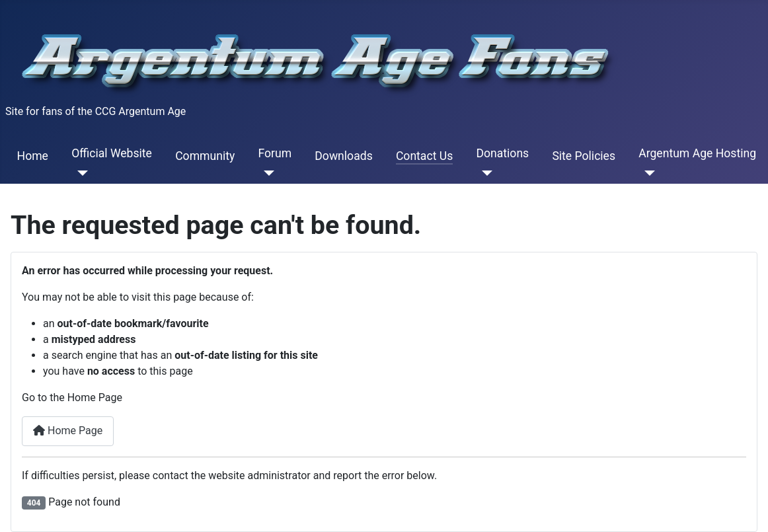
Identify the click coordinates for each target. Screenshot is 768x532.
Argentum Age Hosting (697, 153)
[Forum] (266, 173)
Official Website (112, 153)
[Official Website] (80, 173)
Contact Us (424, 156)
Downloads (343, 156)
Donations (502, 153)
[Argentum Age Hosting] (647, 173)
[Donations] (484, 173)
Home (33, 156)
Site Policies (584, 156)
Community (205, 156)
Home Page (68, 431)
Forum (275, 153)
